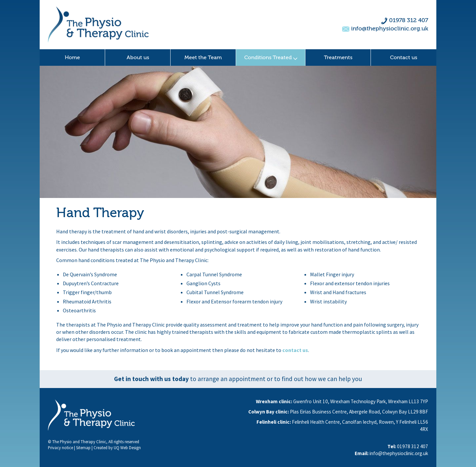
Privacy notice (60, 448)
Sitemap (83, 448)
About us (138, 58)
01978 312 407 (409, 20)
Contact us (404, 58)
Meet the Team (203, 58)
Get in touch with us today (151, 379)
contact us (295, 350)
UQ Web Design (127, 448)
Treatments (338, 58)
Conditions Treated (271, 58)
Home (72, 58)
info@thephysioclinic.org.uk (390, 29)
